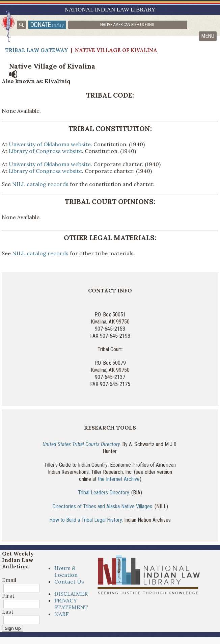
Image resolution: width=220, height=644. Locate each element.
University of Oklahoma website (50, 144)
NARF (62, 614)
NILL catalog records (40, 184)
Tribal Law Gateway (37, 50)
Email (9, 580)
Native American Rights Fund (127, 25)
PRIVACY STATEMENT (71, 604)
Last (8, 612)
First (8, 596)
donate (47, 25)
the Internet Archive (119, 479)
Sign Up (13, 628)
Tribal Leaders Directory (103, 493)
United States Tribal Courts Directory (81, 444)
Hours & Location (66, 571)
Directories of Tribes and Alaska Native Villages (102, 506)
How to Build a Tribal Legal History (86, 520)
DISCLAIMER (71, 594)
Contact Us (69, 582)
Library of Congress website (45, 151)
